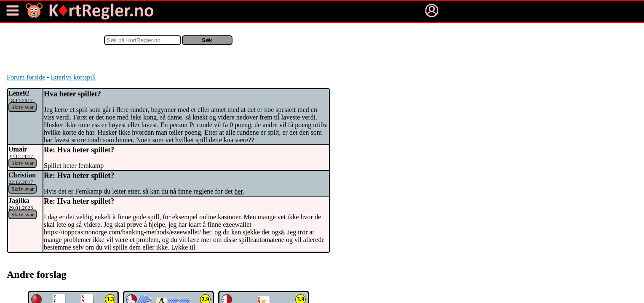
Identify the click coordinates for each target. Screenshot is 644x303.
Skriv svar (23, 107)
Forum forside (26, 77)
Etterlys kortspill (73, 77)
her (239, 191)
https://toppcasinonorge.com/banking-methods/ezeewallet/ (122, 232)
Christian (22, 175)
